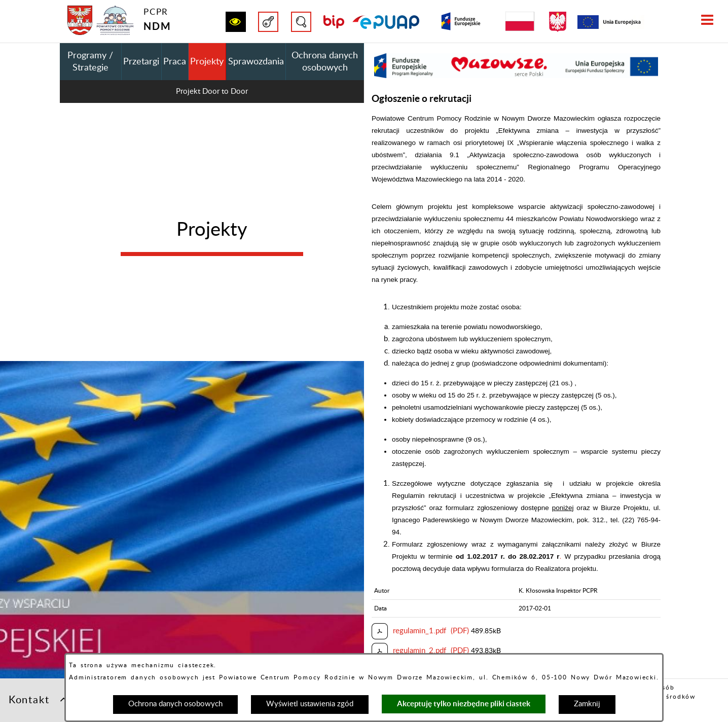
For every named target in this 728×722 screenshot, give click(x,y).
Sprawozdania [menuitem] (256, 62)
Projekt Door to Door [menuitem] (212, 92)
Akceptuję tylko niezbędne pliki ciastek (464, 703)
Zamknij (587, 704)
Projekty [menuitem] (207, 62)
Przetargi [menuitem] (141, 62)
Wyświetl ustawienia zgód (310, 704)
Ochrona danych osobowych (175, 704)
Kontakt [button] (39, 699)
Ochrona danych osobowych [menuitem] (325, 62)
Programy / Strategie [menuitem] (90, 62)
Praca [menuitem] (175, 62)
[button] (236, 22)
